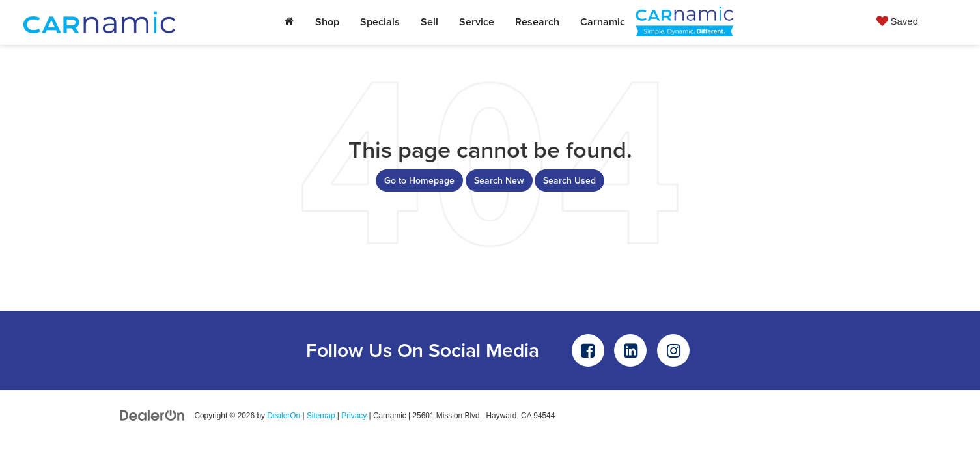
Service (477, 22)
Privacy (354, 416)
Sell (429, 22)
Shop (327, 22)
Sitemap (321, 416)
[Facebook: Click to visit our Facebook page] (588, 350)
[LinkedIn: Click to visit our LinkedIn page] (630, 350)
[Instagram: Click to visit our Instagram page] (673, 350)
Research (537, 22)
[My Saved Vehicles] (897, 21)
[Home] (289, 22)
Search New (499, 180)
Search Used (569, 180)
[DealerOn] (152, 415)
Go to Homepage (419, 180)
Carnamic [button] (603, 22)
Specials (380, 22)
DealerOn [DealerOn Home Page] (284, 416)
